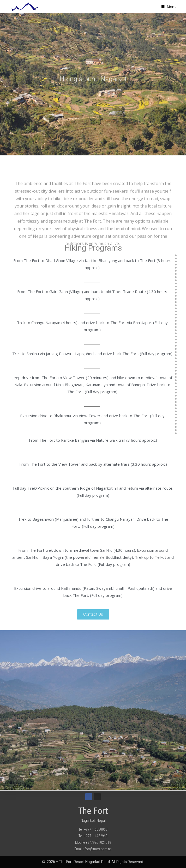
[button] (93, 614)
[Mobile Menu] (169, 7)
